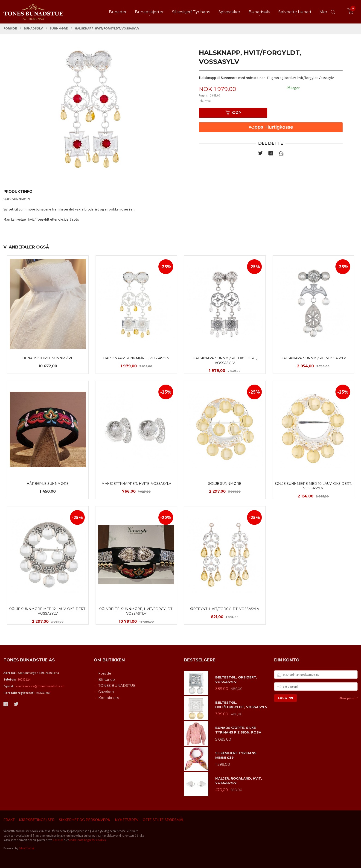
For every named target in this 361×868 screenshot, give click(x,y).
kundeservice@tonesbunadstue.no (40, 686)
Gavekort (106, 692)
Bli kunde (107, 679)
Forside (105, 673)
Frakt (9, 820)
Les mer (58, 840)
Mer (323, 12)
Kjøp (233, 113)
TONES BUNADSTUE (117, 685)
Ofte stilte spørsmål (163, 820)
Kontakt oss (109, 698)
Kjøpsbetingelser (37, 820)
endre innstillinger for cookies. (88, 840)
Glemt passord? (348, 698)
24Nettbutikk (27, 848)
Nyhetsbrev (127, 820)
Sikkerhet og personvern (85, 820)
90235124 (24, 679)
